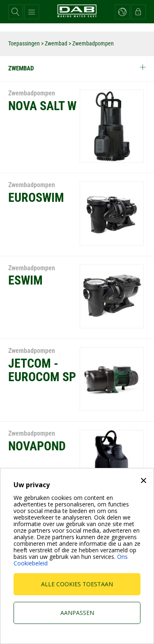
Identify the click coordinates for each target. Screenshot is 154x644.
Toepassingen (24, 43)
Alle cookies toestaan (77, 584)
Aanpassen (77, 613)
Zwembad (56, 43)
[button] (16, 12)
